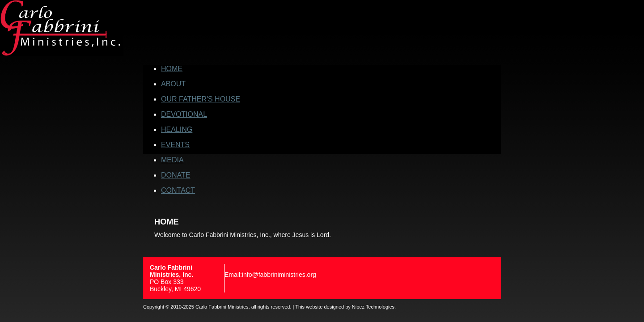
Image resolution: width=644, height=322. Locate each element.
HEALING (177, 129)
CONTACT (178, 190)
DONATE (176, 175)
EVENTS (175, 145)
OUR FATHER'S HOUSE (201, 99)
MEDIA (172, 160)
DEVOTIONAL (184, 114)
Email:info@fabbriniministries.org (270, 275)
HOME (172, 69)
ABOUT (173, 84)
